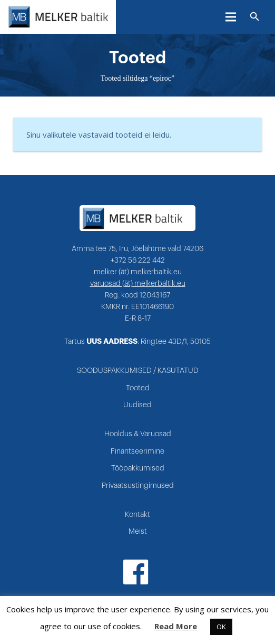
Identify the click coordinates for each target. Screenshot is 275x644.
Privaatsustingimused (138, 486)
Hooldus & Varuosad (138, 434)
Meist (138, 532)
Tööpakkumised (138, 468)
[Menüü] (231, 17)
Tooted (138, 388)
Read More (176, 626)
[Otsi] (255, 17)
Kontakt (137, 515)
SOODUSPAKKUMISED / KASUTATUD (138, 371)
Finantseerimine (137, 451)
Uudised (137, 405)
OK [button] (221, 627)
